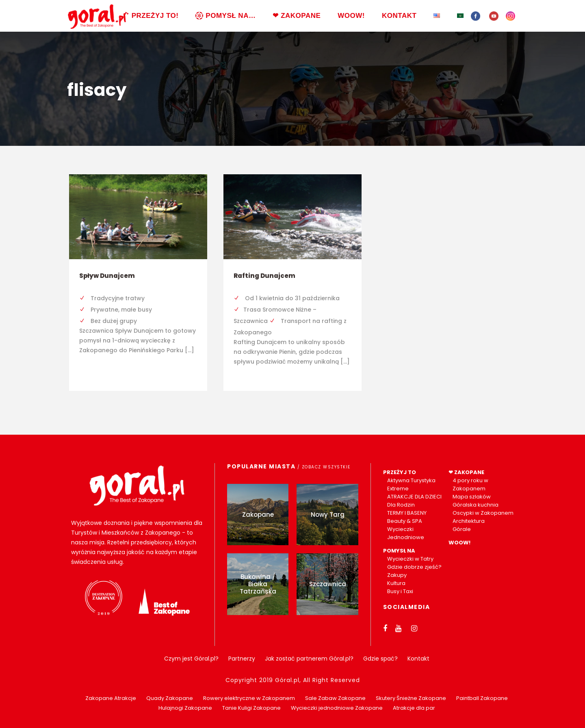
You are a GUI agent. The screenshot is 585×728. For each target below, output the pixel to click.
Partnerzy (242, 659)
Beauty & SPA (405, 521)
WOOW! (351, 16)
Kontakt (418, 659)
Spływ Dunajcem (107, 276)
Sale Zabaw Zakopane (335, 698)
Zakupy (397, 575)
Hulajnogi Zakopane (185, 708)
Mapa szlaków (472, 497)
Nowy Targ (328, 515)
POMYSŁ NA (399, 551)
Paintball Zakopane (482, 698)
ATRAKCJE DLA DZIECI (414, 497)
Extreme (398, 489)
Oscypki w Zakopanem (483, 513)
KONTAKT (399, 16)
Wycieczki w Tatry (410, 559)
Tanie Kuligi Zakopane (251, 708)
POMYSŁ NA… (225, 16)
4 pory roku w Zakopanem (470, 484)
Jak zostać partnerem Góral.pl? (309, 659)
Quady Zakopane (170, 698)
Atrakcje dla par (414, 708)
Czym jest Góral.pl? (191, 659)
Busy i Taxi (400, 591)
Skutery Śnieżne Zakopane (411, 698)
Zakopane (258, 515)
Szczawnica (328, 584)
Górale (462, 529)
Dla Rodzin (401, 505)
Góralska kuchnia (476, 505)
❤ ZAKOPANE (297, 16)
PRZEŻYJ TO (400, 472)
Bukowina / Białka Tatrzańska (258, 584)
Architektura (469, 521)
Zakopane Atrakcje (111, 698)
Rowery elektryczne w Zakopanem (249, 698)
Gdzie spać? (380, 659)
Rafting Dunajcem (264, 276)
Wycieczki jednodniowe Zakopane (337, 708)
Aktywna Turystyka (411, 480)
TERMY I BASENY (407, 513)
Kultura (396, 583)
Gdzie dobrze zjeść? (414, 567)
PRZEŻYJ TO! (150, 16)
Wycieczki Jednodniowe (406, 533)
